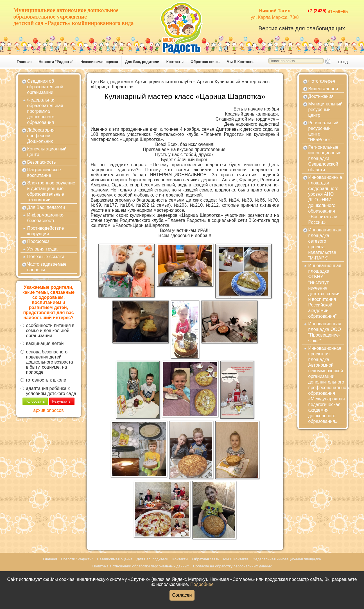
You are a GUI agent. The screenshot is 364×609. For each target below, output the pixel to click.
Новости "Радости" (56, 62)
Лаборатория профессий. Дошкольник (41, 136)
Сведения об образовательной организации (45, 87)
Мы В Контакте (240, 62)
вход (343, 62)
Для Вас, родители (142, 62)
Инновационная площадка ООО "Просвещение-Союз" (325, 332)
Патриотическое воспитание (44, 172)
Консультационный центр (47, 152)
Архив (203, 82)
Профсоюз (38, 241)
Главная (24, 62)
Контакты (175, 62)
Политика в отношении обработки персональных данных (141, 566)
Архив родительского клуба (163, 82)
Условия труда (42, 249)
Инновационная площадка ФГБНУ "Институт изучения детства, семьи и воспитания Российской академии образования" (325, 291)
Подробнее (202, 584)
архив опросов (48, 410)
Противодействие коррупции (46, 231)
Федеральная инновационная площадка (287, 559)
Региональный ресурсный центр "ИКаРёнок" (323, 131)
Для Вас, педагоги (46, 207)
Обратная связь (205, 62)
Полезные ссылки (46, 257)
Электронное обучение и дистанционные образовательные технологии (51, 191)
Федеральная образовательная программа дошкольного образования (45, 111)
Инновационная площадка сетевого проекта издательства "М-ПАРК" (325, 244)
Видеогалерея (323, 89)
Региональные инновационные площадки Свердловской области (325, 158)
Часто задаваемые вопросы (47, 267)
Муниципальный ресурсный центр (325, 110)
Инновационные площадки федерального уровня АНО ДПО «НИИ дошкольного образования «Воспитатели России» (325, 200)
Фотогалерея (322, 81)
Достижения (321, 96)
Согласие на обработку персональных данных (232, 566)
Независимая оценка (99, 62)
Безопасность (42, 162)
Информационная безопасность (46, 218)
